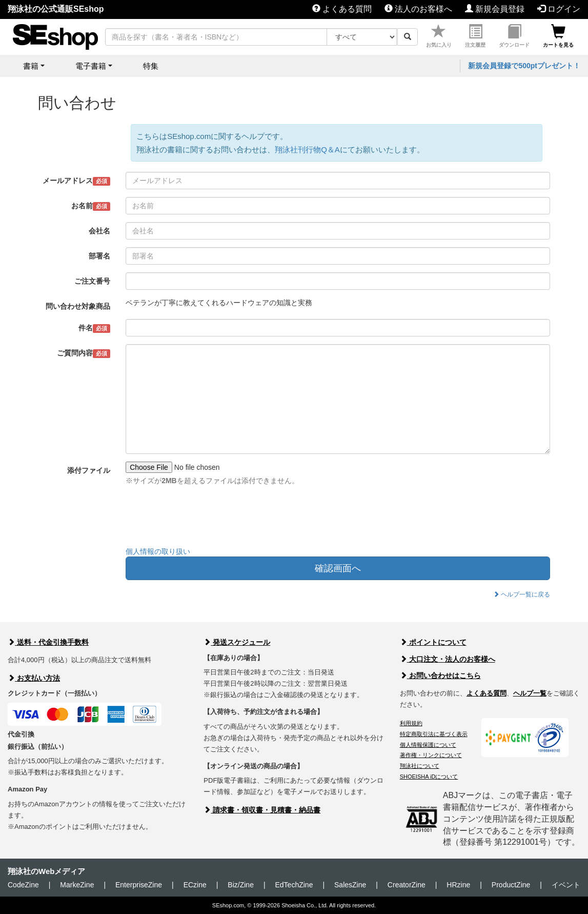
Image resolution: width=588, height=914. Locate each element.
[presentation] (204, 519)
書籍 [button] (31, 66)
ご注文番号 (92, 281)
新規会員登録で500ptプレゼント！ (524, 66)
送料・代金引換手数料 (48, 642)
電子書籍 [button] (91, 66)
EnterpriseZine (139, 885)
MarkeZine (77, 885)
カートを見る (558, 36)
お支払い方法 (34, 678)
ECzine (195, 885)
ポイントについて (433, 642)
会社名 (99, 231)
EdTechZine (294, 885)
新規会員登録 (495, 9)
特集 (151, 66)
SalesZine (350, 885)
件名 (95, 328)
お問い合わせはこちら (440, 675)
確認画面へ (338, 568)
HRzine (458, 885)
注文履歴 (475, 36)
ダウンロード (514, 36)
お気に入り (439, 36)
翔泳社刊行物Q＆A (307, 150)
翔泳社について (420, 766)
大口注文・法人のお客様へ (448, 659)
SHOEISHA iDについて (429, 777)
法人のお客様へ (418, 9)
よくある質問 (342, 9)
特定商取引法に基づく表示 (434, 734)
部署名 (99, 256)
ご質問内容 (84, 353)
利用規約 (411, 723)
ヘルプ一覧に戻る (522, 594)
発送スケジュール (237, 642)
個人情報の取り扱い (158, 551)
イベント (566, 885)
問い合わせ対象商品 (78, 306)
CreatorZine (407, 885)
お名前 (91, 206)
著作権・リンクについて (431, 755)
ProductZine (511, 885)
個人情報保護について (428, 745)
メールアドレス (77, 181)
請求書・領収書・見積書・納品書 (262, 810)
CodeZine (23, 885)
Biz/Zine (241, 885)
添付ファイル (89, 470)
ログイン (559, 9)
